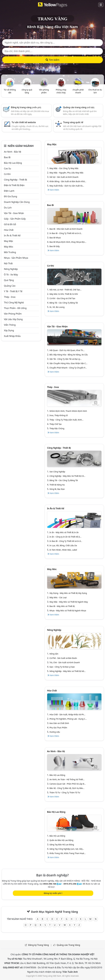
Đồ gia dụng (11, 196)
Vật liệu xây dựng (13, 319)
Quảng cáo (10, 286)
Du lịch (8, 208)
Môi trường (10, 252)
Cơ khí (7, 174)
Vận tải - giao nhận (14, 213)
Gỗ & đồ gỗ (10, 224)
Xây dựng (9, 330)
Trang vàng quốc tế (73, 122)
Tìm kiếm (52, 60)
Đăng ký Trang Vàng (39, 945)
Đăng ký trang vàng (26, 107)
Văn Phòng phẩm (13, 314)
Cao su (8, 168)
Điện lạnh (9, 191)
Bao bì (7, 157)
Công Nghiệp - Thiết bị (15, 180)
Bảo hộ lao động (13, 163)
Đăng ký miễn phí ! (53, 893)
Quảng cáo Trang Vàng (68, 945)
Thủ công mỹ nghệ (14, 303)
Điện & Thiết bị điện (14, 185)
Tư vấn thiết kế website (24, 122)
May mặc (9, 241)
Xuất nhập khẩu (12, 336)
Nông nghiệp (11, 269)
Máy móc (9, 247)
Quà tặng (9, 280)
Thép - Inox (10, 297)
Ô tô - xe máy (11, 275)
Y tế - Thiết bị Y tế (13, 291)
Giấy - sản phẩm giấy (15, 219)
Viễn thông (10, 325)
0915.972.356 (70, 884)
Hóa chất (9, 230)
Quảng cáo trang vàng (79, 107)
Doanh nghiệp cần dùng (17, 202)
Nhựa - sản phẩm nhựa (16, 258)
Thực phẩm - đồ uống (15, 308)
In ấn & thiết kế (12, 235)
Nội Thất (8, 263)
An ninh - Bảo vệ (13, 152)
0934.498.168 (50, 884)
